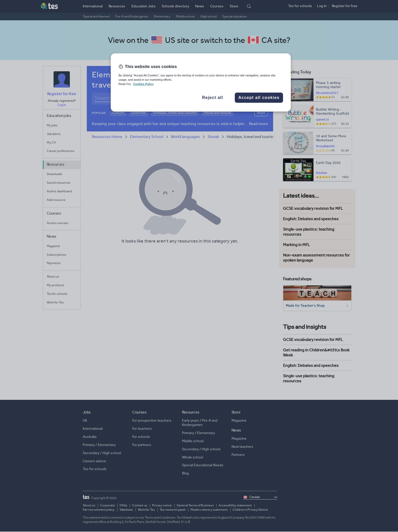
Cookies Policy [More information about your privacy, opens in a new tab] (143, 84)
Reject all (213, 98)
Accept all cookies (259, 98)
